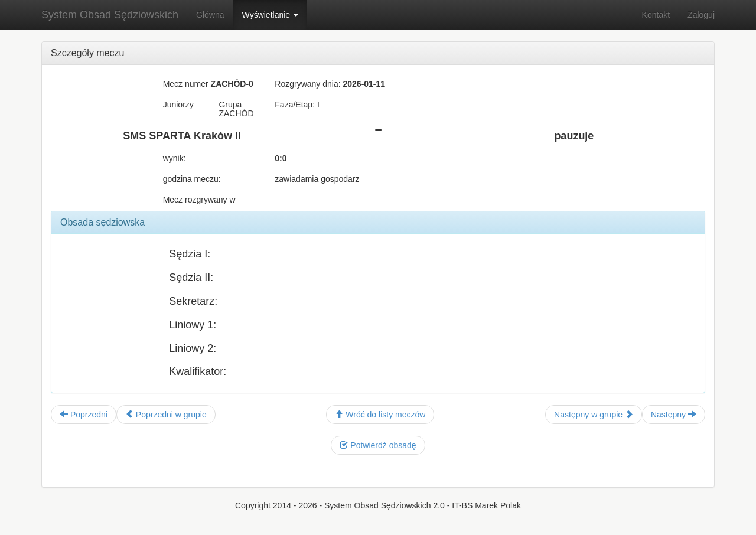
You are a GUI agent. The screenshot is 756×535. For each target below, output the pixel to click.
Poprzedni (84, 415)
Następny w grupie (594, 415)
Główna (210, 15)
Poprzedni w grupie (166, 415)
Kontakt (656, 15)
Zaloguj (701, 15)
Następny (674, 415)
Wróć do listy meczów (380, 415)
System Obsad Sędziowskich (110, 15)
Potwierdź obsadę (378, 445)
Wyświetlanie (270, 15)
